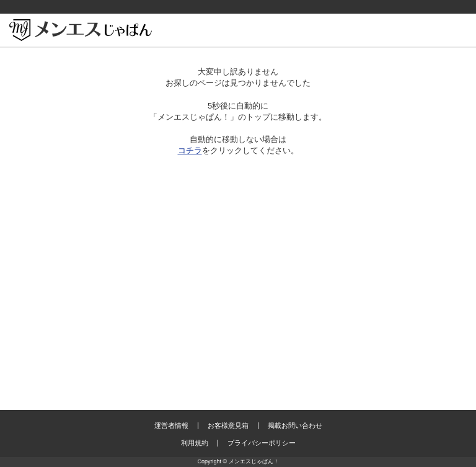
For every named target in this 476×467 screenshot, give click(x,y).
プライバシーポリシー (262, 443)
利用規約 (195, 443)
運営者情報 (171, 425)
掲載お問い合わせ (295, 425)
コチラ (190, 150)
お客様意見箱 (228, 425)
